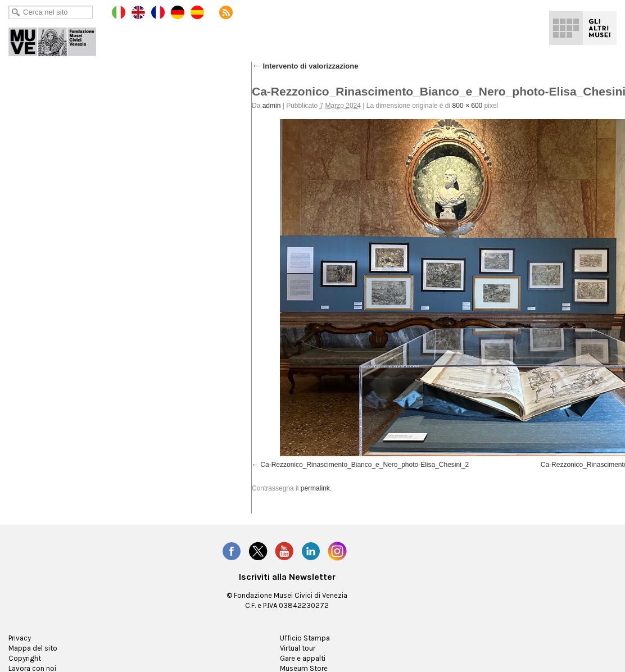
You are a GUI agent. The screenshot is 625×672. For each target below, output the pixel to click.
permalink (315, 488)
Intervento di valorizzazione (305, 66)
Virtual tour (298, 648)
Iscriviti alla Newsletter (287, 577)
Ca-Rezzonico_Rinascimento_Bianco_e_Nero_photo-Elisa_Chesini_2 (364, 465)
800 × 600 (468, 106)
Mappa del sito (33, 648)
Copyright (25, 658)
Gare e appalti (303, 658)
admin (272, 106)
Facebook (232, 551)
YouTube (284, 551)
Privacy (20, 638)
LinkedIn (311, 551)
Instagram (337, 551)
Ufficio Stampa (305, 638)
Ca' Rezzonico (60, 39)
